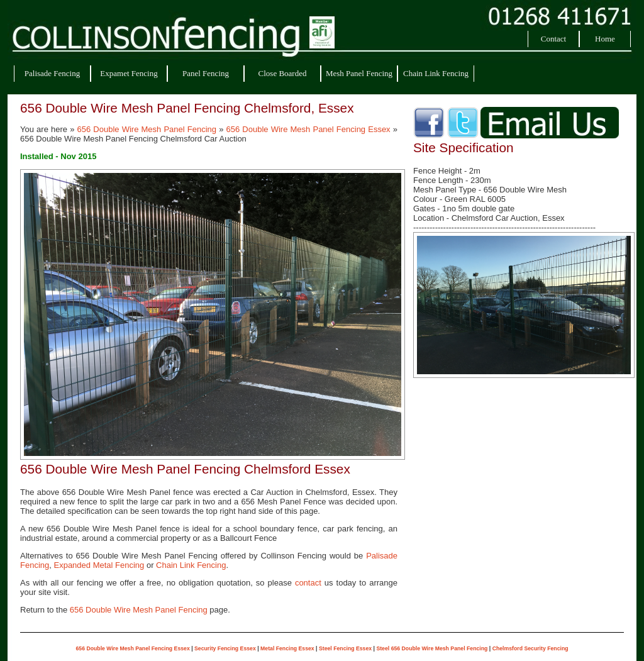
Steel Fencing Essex (345, 648)
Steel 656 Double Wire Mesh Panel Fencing (432, 648)
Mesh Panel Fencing (359, 73)
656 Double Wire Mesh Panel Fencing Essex (308, 129)
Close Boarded (283, 73)
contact (308, 583)
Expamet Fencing (129, 73)
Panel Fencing (206, 73)
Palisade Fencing (52, 73)
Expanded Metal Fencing (99, 565)
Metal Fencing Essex (287, 648)
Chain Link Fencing (436, 73)
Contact (553, 39)
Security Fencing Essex (225, 648)
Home (605, 39)
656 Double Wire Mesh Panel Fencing (147, 129)
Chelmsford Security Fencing (530, 648)
